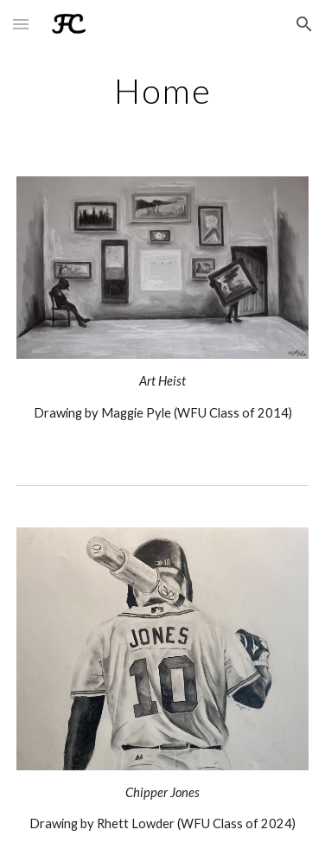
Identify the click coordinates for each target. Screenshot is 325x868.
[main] (163, 91)
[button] (21, 24)
